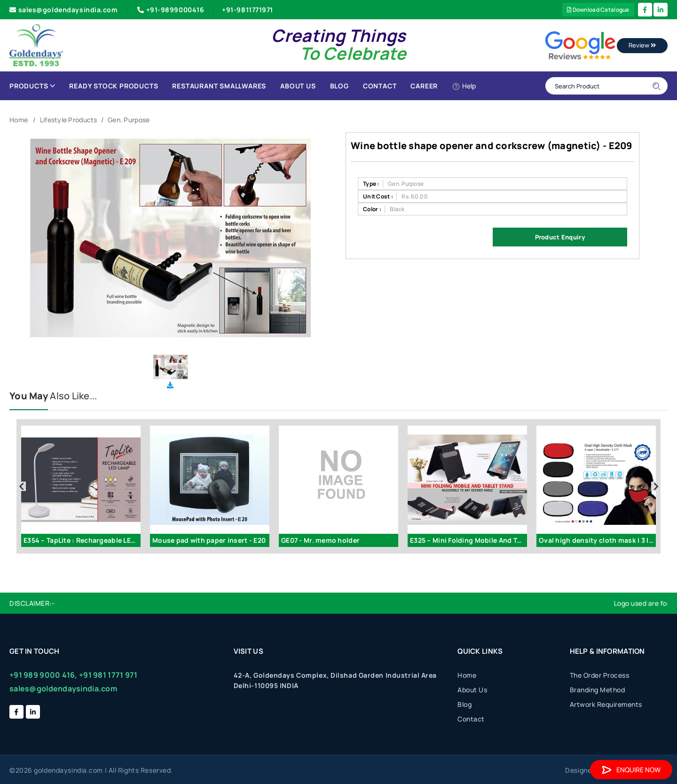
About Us (298, 86)
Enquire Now (631, 770)
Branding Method (598, 690)
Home (19, 120)
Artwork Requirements (606, 704)
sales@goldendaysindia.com (64, 10)
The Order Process (600, 675)
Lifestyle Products (69, 120)
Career (424, 86)
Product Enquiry (560, 237)
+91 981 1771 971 (108, 675)
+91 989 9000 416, (43, 675)
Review (642, 45)
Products (32, 86)
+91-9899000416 (170, 10)
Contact (380, 86)
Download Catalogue (598, 10)
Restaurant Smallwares (219, 86)
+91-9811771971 (248, 10)
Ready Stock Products (114, 86)
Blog (339, 86)
